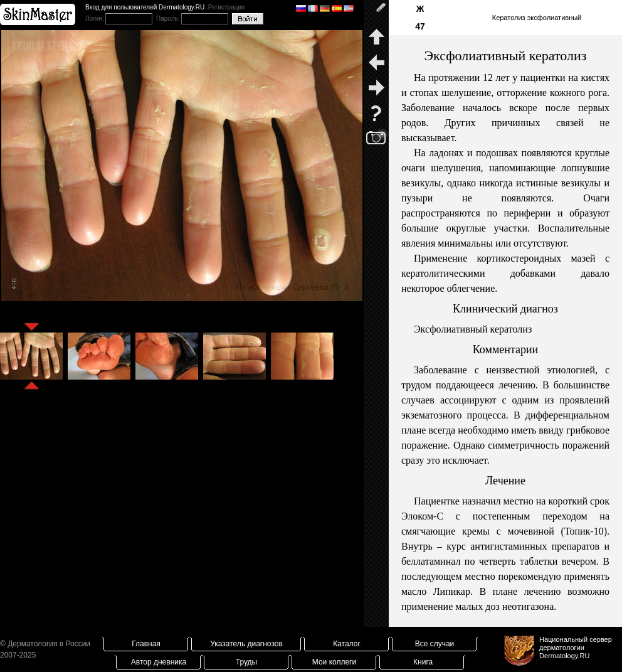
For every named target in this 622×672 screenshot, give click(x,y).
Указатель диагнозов (246, 644)
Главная (146, 644)
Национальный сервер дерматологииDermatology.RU (576, 648)
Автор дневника (159, 662)
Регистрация (226, 7)
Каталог (347, 644)
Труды (246, 662)
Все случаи (435, 644)
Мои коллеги (334, 662)
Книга (423, 662)
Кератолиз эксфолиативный (537, 18)
